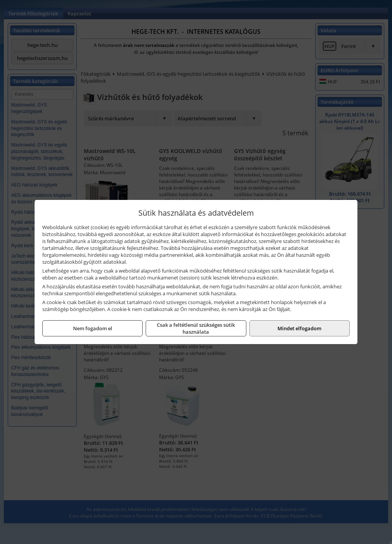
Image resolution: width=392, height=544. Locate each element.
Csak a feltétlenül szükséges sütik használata (196, 328)
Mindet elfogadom (299, 328)
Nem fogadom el (93, 328)
